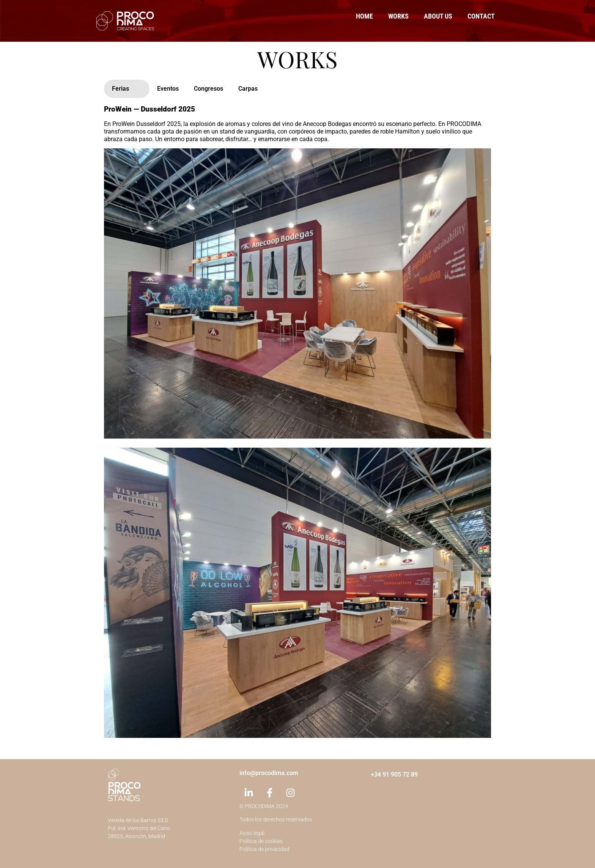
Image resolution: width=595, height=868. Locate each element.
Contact (481, 16)
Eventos (168, 89)
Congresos (209, 89)
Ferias (120, 89)
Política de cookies (261, 841)
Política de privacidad (264, 849)
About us (438, 16)
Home (364, 16)
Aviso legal (252, 833)
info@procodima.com (269, 773)
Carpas (248, 89)
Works (398, 16)
